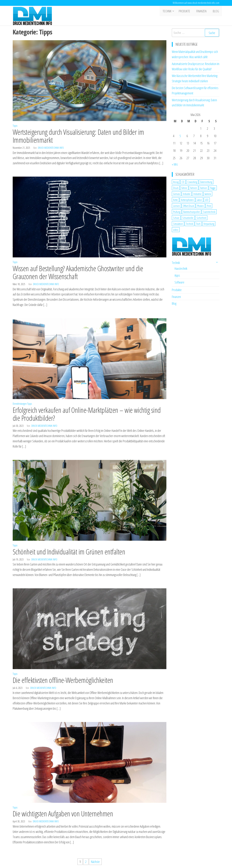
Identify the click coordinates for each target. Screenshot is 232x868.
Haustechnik (181, 268)
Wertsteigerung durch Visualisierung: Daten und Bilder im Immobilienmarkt (78, 136)
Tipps (15, 126)
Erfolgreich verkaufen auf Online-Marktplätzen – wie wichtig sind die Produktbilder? (87, 414)
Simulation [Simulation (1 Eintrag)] (178, 224)
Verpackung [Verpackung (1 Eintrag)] (209, 224)
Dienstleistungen (20, 404)
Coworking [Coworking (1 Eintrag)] (192, 182)
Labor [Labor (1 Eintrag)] (199, 200)
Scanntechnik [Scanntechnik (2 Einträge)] (209, 212)
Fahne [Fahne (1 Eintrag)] (184, 188)
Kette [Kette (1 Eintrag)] (175, 200)
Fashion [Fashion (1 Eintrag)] (204, 188)
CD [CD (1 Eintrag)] (183, 182)
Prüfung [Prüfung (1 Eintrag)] (177, 212)
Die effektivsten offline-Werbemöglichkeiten (63, 680)
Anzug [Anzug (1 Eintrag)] (176, 182)
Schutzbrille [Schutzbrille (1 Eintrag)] (188, 218)
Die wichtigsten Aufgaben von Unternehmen (63, 814)
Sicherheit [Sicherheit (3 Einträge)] (201, 218)
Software (179, 282)
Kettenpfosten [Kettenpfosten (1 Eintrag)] (187, 200)
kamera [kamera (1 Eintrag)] (208, 194)
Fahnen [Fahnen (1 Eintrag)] (194, 188)
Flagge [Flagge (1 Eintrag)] (213, 188)
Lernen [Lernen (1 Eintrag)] (176, 206)
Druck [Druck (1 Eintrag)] (176, 188)
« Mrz (175, 164)
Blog (216, 11)
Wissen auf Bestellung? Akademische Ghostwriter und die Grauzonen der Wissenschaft (78, 272)
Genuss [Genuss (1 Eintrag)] (176, 194)
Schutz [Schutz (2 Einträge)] (176, 218)
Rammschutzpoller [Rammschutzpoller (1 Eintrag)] (192, 212)
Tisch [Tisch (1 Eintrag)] (198, 224)
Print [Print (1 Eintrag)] (209, 206)
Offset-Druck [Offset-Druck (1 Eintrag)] (188, 206)
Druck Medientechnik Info (51, 148)
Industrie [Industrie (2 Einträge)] (197, 194)
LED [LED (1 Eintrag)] (207, 200)
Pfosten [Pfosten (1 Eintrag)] (200, 206)
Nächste (95, 862)
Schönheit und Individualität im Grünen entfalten (69, 552)
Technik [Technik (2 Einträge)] (189, 224)
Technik (169, 11)
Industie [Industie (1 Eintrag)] (187, 194)
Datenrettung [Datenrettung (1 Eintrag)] (206, 182)
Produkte (186, 11)
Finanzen (203, 11)
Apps (177, 275)
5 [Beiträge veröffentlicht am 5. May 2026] (180, 136)
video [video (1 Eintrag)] (176, 230)
